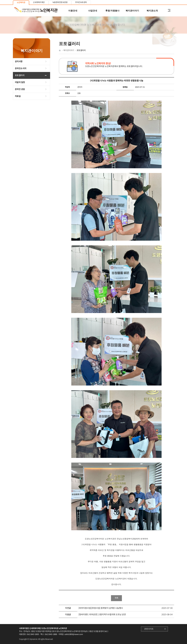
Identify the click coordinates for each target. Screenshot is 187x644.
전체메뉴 (169, 11)
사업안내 (93, 11)
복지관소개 (152, 11)
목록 (117, 598)
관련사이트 (149, 629)
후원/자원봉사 (112, 11)
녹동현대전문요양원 (60, 2)
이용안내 (73, 11)
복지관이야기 (132, 11)
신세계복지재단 (39, 2)
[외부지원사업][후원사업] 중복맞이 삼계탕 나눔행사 (101, 608)
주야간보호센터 (81, 2)
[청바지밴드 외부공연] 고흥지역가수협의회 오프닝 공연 (102, 615)
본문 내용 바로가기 (93, 0)
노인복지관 (21, 2)
